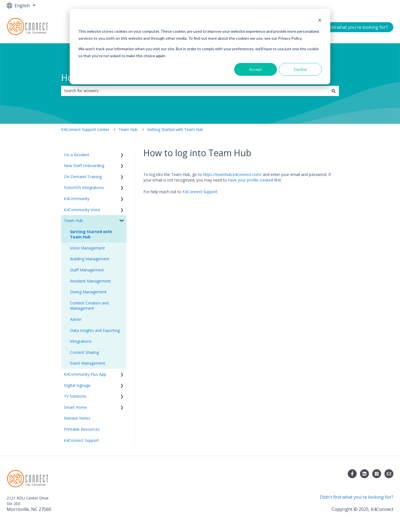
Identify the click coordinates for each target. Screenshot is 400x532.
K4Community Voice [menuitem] (82, 210)
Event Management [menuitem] (88, 363)
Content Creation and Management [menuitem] (89, 306)
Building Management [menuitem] (90, 259)
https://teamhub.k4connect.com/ (232, 174)
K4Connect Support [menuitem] (81, 440)
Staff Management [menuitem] (87, 270)
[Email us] (389, 474)
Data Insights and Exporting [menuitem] (95, 330)
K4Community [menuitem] (77, 199)
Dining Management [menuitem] (88, 292)
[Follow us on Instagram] (377, 474)
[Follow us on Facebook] (352, 474)
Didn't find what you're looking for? (351, 27)
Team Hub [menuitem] (73, 220)
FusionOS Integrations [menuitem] (84, 187)
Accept (256, 69)
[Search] (334, 91)
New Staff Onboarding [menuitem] (84, 166)
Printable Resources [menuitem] (82, 429)
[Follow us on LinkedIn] (364, 474)
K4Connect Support (200, 192)
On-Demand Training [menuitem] (83, 177)
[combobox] (195, 91)
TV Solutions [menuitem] (75, 396)
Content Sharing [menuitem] (84, 352)
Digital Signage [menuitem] (77, 385)
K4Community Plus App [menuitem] (85, 374)
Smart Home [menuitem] (75, 407)
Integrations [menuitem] (81, 341)
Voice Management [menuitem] (87, 248)
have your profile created (251, 180)
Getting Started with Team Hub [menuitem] (91, 234)
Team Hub (128, 129)
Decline (300, 69)
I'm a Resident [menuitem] (77, 155)
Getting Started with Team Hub (175, 129)
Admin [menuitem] (76, 319)
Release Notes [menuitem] (77, 418)
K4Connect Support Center (85, 129)
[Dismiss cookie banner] (320, 21)
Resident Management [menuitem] (90, 281)
